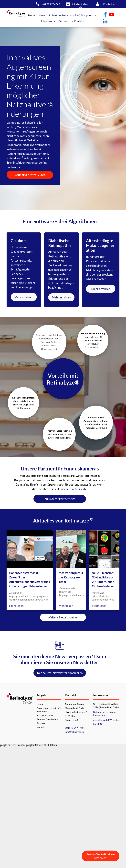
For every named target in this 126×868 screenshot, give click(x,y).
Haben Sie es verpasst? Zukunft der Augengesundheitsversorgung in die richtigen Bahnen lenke (30, 580)
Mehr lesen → (18, 606)
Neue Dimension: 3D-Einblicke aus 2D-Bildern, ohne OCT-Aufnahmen (103, 580)
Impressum (99, 715)
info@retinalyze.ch (75, 732)
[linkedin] (105, 22)
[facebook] (105, 15)
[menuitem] (32, 15)
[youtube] (112, 15)
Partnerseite (79, 489)
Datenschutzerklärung (105, 712)
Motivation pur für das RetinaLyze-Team (71, 577)
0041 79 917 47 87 (74, 728)
